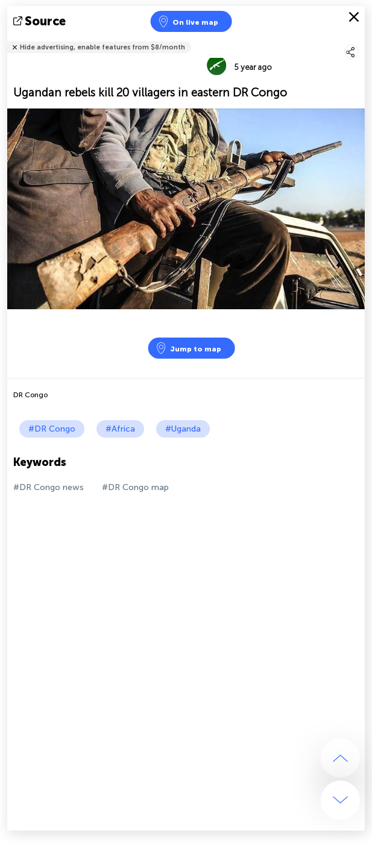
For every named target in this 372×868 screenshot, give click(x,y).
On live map (188, 21)
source (41, 21)
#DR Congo (52, 429)
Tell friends (360, 39)
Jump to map (188, 348)
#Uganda (183, 429)
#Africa (120, 429)
